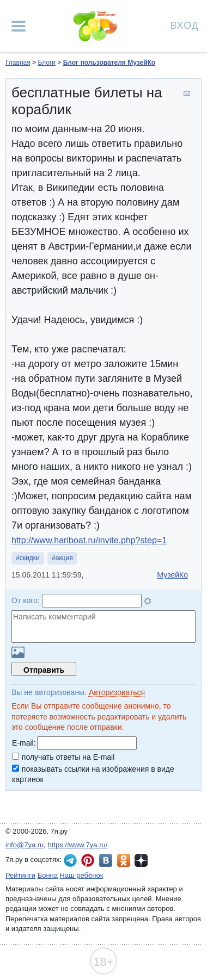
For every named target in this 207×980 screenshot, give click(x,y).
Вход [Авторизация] (185, 25)
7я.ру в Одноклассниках (124, 860)
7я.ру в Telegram (70, 860)
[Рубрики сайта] (19, 26)
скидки (30, 558)
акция (64, 558)
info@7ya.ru (25, 845)
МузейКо (172, 575)
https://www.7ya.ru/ (78, 845)
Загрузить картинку (18, 652)
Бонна (48, 875)
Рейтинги (20, 875)
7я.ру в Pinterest (88, 860)
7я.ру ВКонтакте (106, 860)
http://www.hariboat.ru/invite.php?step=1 (89, 540)
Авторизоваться (117, 692)
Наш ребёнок (82, 875)
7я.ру (141, 860)
